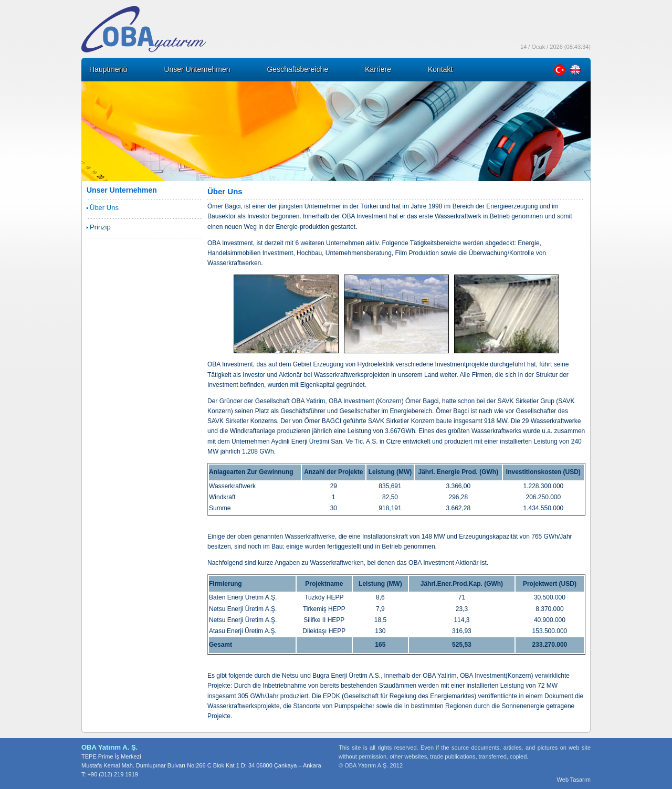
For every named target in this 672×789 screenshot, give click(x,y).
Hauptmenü (108, 69)
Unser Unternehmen (197, 69)
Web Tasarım (574, 780)
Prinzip (100, 227)
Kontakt (440, 69)
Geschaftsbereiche (297, 69)
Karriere (378, 69)
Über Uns (104, 208)
